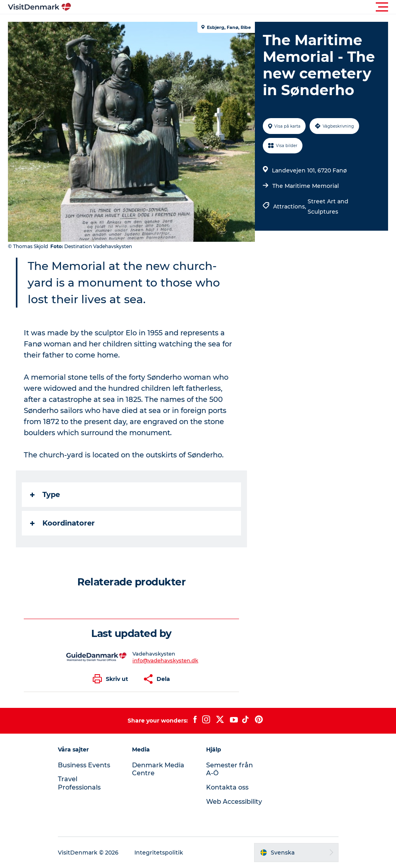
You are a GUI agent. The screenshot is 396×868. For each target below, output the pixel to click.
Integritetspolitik (159, 853)
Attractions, (290, 206)
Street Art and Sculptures (328, 206)
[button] (234, 7)
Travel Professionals (79, 783)
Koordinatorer (62, 523)
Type (45, 495)
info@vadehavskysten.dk (165, 660)
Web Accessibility (234, 802)
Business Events (84, 765)
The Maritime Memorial (306, 186)
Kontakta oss (227, 787)
